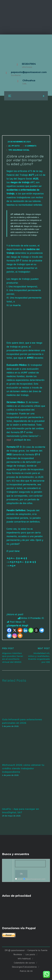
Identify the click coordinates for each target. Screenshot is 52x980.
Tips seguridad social (19, 150)
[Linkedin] (25, 630)
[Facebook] (9, 630)
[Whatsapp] (31, 630)
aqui (9, 440)
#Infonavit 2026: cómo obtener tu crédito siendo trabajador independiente (23, 768)
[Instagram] (15, 636)
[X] (15, 630)
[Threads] (36, 630)
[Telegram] (42, 630)
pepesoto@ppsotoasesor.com (29, 72)
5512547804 (29, 64)
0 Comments (31, 146)
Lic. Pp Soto (14, 146)
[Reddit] (20, 630)
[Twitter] (9, 636)
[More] (20, 636)
